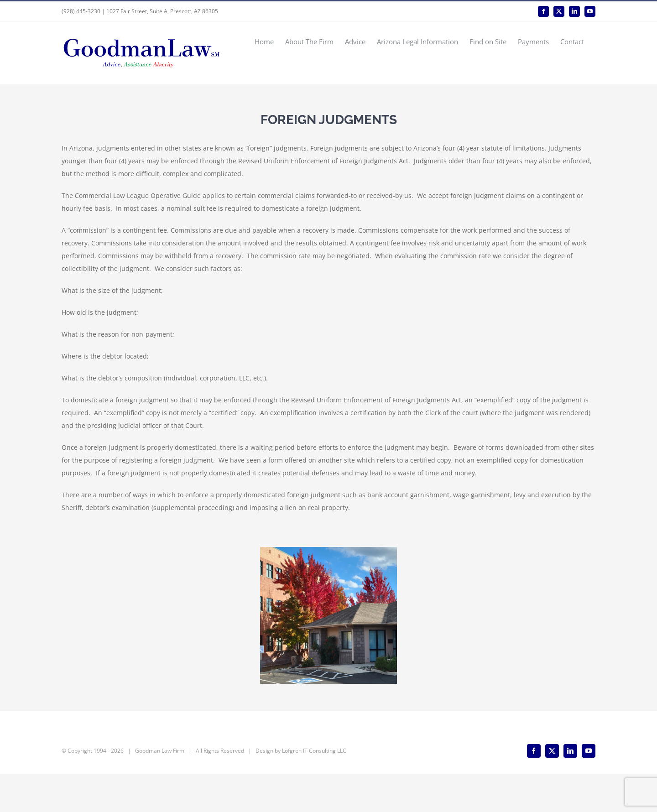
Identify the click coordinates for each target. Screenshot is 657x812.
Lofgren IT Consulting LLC (314, 789)
